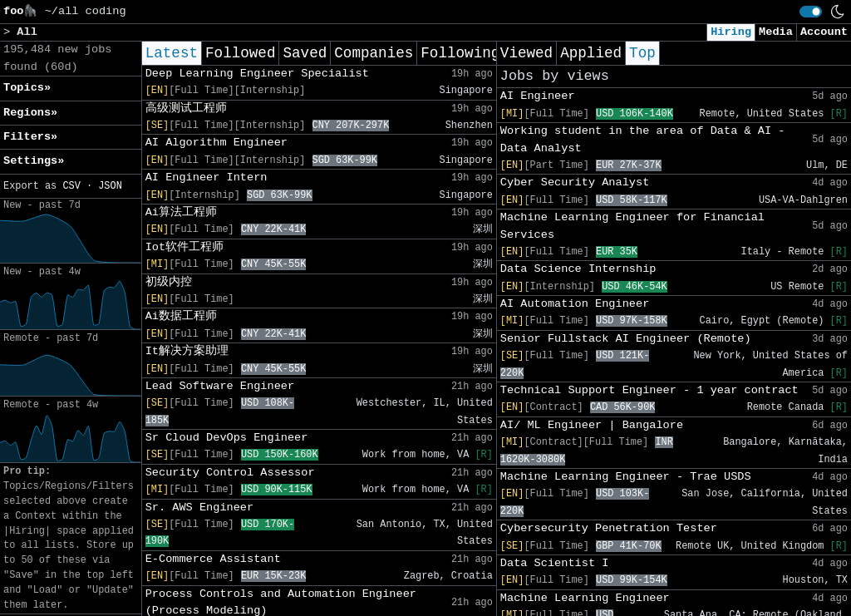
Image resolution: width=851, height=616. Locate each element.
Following (460, 53)
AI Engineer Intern (207, 177)
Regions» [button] (30, 113)
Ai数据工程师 (181, 316)
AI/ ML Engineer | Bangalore (592, 425)
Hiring (731, 32)
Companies (374, 53)
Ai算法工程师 (181, 212)
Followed (240, 53)
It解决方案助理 (187, 351)
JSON (110, 186)
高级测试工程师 (186, 108)
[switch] (811, 12)
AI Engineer (538, 96)
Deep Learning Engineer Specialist (257, 74)
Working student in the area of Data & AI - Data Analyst (643, 139)
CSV (71, 186)
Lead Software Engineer (220, 386)
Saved (305, 53)
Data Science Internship (578, 269)
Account (824, 32)
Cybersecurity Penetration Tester (609, 528)
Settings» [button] (34, 161)
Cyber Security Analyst (575, 182)
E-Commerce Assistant (213, 559)
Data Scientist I (555, 563)
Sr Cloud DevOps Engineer (227, 438)
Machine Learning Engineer (585, 598)
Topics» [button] (27, 88)
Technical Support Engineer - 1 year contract (649, 390)
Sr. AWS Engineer (200, 508)
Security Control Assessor (230, 473)
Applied (591, 53)
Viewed (526, 53)
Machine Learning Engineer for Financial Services (632, 226)
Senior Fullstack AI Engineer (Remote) (626, 339)
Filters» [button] (30, 137)
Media (776, 32)
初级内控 (169, 282)
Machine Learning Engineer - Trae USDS (626, 477)
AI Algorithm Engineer (216, 143)
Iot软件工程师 (184, 247)
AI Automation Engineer (575, 304)
